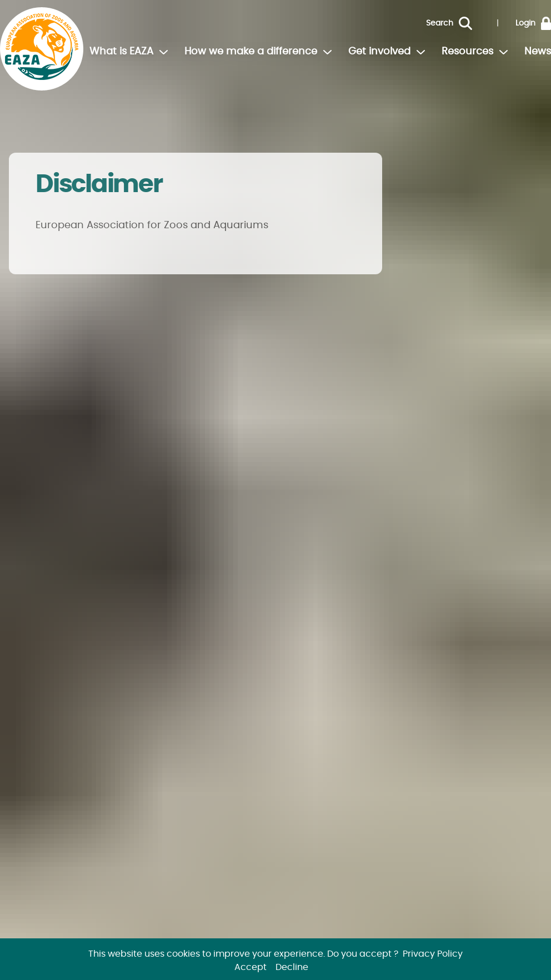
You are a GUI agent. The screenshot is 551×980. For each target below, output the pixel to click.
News (538, 52)
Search (440, 23)
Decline (292, 967)
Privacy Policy (433, 954)
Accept (251, 967)
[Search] (474, 23)
